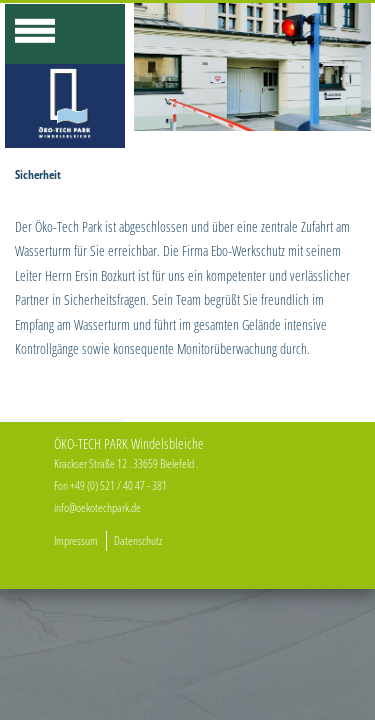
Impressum (76, 540)
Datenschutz (138, 540)
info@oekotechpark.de (97, 507)
